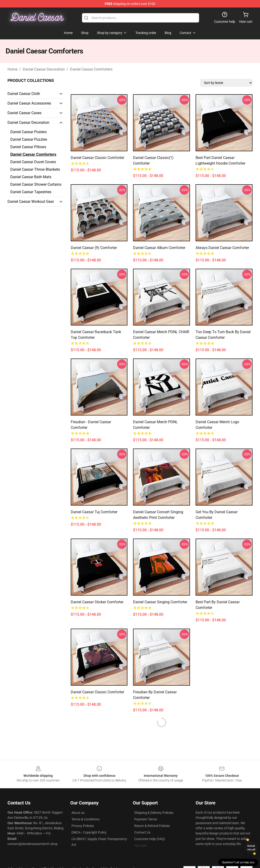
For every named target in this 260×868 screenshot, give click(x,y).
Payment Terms (146, 819)
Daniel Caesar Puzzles (29, 139)
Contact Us (142, 832)
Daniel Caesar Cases (24, 113)
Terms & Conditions (85, 819)
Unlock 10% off (251, 848)
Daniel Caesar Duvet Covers (33, 162)
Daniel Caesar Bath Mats (31, 177)
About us (78, 813)
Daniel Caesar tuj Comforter (94, 512)
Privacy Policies (83, 826)
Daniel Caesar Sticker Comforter (97, 602)
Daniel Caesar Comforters (91, 69)
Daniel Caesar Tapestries (31, 192)
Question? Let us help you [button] (238, 862)
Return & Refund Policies (152, 826)
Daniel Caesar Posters (28, 132)
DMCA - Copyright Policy (89, 832)
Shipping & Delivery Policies (154, 813)
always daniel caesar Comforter (222, 248)
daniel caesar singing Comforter (160, 602)
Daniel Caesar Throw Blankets (35, 169)
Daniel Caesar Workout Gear (31, 202)
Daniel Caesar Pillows (28, 147)
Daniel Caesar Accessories (29, 103)
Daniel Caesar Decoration (44, 69)
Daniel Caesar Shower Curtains (36, 184)
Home (12, 69)
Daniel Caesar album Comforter (159, 248)
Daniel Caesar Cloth (24, 94)
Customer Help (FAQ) (150, 839)
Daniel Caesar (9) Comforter (94, 248)
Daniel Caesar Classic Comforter (97, 158)
